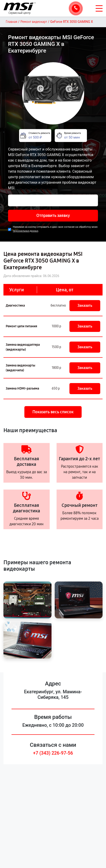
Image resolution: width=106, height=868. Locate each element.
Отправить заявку (53, 216)
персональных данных (26, 231)
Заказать (85, 306)
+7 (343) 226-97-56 (53, 753)
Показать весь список (53, 412)
